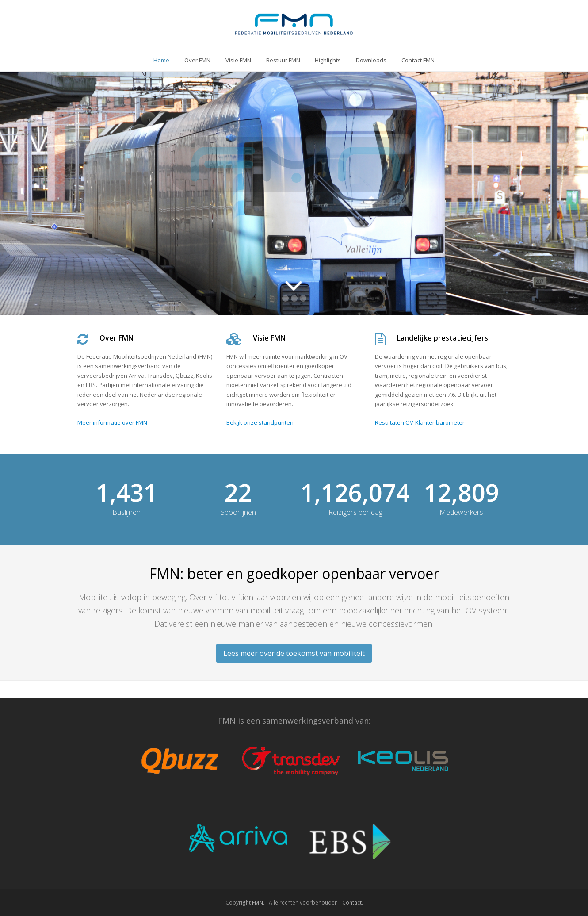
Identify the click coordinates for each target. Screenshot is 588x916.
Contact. (353, 903)
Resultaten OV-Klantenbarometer (420, 422)
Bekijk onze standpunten (260, 422)
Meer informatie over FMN (112, 422)
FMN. (258, 903)
